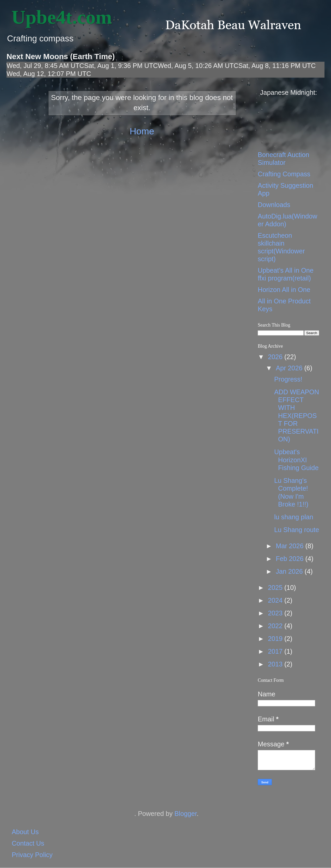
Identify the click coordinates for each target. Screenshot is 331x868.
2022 (276, 626)
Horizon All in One (284, 290)
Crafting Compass (284, 174)
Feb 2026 (290, 559)
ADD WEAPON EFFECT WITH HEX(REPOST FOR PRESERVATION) (297, 416)
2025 (276, 588)
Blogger (185, 814)
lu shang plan (294, 517)
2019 (276, 639)
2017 (276, 651)
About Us (25, 832)
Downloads (274, 205)
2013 (276, 664)
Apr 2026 (290, 368)
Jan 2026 (290, 571)
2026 (276, 357)
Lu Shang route (297, 530)
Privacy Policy (32, 855)
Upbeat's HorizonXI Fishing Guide (296, 460)
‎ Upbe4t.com (59, 17)
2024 (276, 600)
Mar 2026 (290, 546)
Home (142, 131)
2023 (276, 613)
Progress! (288, 379)
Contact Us (28, 843)
